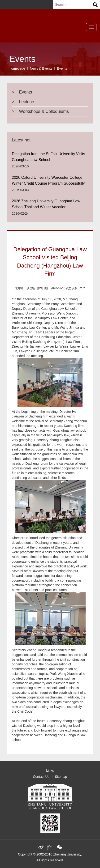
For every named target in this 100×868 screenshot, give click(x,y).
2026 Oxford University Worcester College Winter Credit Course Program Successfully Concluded (48, 181)
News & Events (41, 68)
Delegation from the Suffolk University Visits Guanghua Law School (48, 157)
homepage (17, 68)
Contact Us (41, 777)
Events (62, 68)
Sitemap (61, 777)
